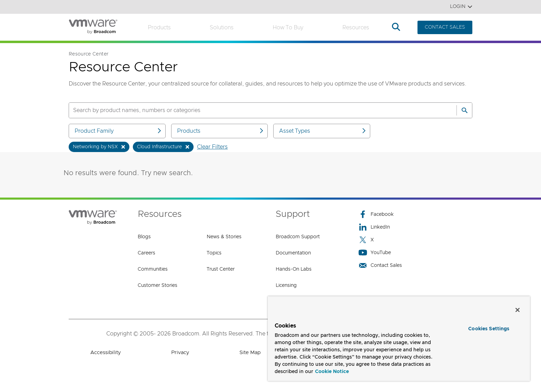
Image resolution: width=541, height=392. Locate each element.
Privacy (180, 353)
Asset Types (323, 131)
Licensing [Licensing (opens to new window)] (286, 285)
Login (461, 7)
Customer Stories (158, 285)
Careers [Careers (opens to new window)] (146, 253)
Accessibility (106, 353)
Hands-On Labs (294, 269)
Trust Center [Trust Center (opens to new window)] (221, 269)
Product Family (118, 131)
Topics (214, 253)
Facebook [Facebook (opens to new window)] (376, 214)
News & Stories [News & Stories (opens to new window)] (224, 237)
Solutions (222, 28)
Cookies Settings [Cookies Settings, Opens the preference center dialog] (489, 329)
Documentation (293, 253)
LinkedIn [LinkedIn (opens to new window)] (374, 227)
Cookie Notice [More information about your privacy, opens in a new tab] (332, 372)
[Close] (518, 310)
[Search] (464, 110)
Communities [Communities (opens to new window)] (153, 269)
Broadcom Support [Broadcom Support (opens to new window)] (298, 237)
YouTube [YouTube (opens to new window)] (375, 253)
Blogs (144, 237)
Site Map (250, 353)
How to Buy (288, 28)
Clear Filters (212, 147)
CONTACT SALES (445, 27)
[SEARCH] (255, 110)
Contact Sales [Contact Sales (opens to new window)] (380, 265)
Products (159, 28)
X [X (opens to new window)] (366, 240)
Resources (356, 28)
